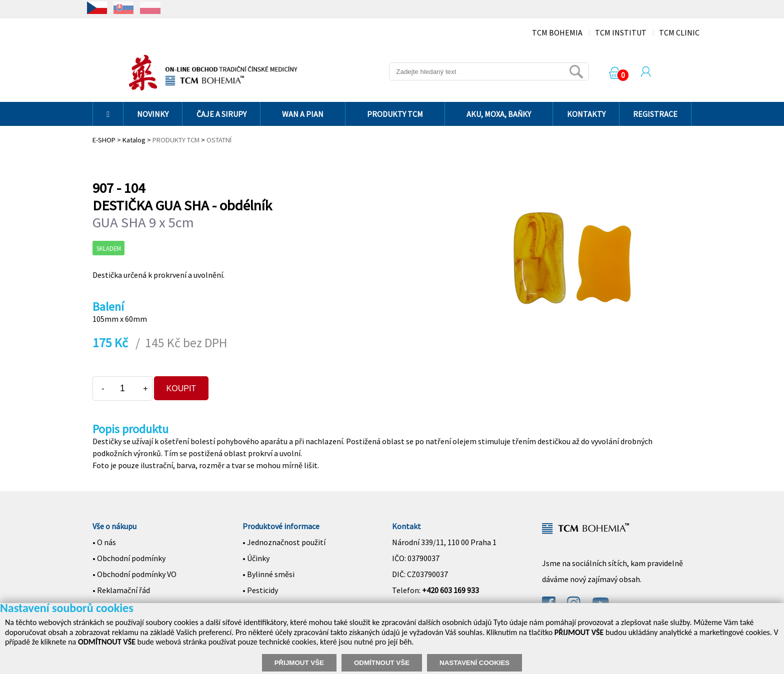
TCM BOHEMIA (557, 32)
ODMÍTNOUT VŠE (382, 663)
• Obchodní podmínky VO (134, 574)
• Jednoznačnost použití (284, 542)
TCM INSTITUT (621, 32)
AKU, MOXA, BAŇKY (499, 114)
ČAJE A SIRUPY (221, 114)
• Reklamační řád (121, 590)
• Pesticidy (260, 590)
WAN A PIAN (303, 114)
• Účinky (256, 558)
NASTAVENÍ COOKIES (474, 663)
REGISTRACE (655, 114)
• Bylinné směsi (268, 574)
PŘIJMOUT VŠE (299, 663)
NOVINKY (153, 114)
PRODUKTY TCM (395, 114)
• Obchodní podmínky (129, 558)
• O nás (104, 542)
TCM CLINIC (679, 32)
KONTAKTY (586, 114)
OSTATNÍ (219, 140)
